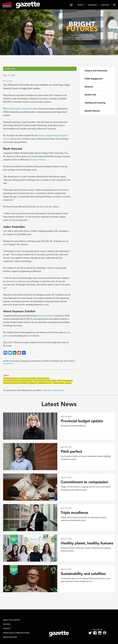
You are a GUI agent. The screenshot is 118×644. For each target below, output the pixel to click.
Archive (7, 624)
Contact (7, 629)
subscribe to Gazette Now (53, 390)
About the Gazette (12, 620)
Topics (6, 375)
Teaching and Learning (95, 103)
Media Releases (10, 637)
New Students (52, 381)
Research (89, 87)
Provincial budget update (82, 421)
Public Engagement (94, 79)
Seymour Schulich (46, 316)
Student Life (33, 383)
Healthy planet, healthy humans (87, 543)
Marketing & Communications (16, 633)
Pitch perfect (71, 451)
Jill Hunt (9, 81)
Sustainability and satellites (83, 574)
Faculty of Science (38, 160)
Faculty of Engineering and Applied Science (18, 381)
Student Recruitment (45, 383)
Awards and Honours (11, 378)
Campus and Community (27, 378)
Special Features (92, 111)
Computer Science (43, 378)
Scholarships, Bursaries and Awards (16, 383)
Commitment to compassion (84, 482)
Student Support (59, 383)
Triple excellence (74, 513)
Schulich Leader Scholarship (19, 109)
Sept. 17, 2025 (9, 75)
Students (68, 383)
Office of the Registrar (65, 381)
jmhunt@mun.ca (8, 364)
